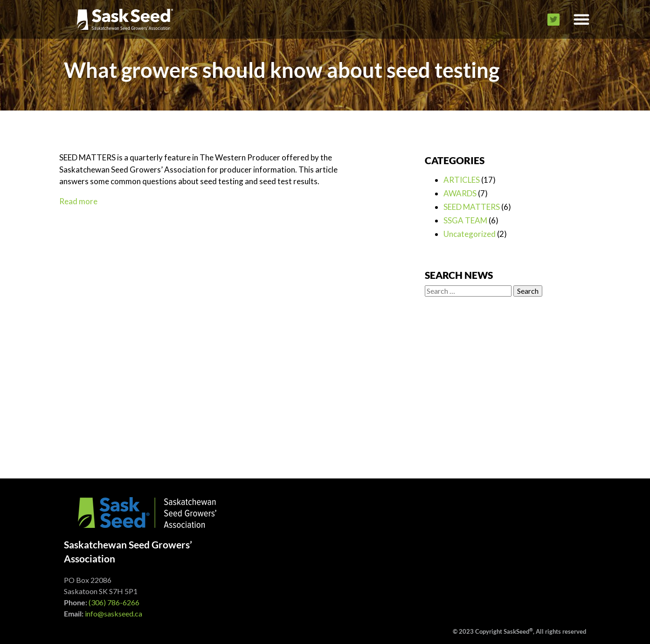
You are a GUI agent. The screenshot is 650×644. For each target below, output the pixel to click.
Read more (78, 201)
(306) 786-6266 (114, 602)
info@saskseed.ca (114, 613)
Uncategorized (470, 234)
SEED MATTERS (472, 207)
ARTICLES (462, 180)
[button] (581, 19)
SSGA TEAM (465, 220)
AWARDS (460, 193)
